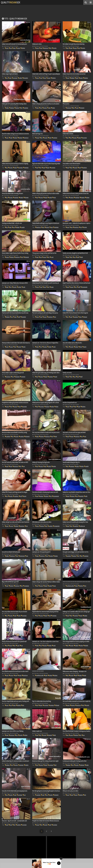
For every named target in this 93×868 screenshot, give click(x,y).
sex (10, 48)
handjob (23, 317)
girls (77, 78)
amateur (25, 108)
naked (50, 197)
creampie (26, 586)
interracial (22, 556)
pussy (18, 48)
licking (23, 48)
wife (81, 257)
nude (55, 377)
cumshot (8, 436)
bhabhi (86, 646)
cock (77, 108)
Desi (80, 347)
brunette (25, 78)
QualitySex (11, 2)
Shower (26, 197)
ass (13, 227)
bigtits (21, 197)
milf (78, 257)
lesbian (72, 78)
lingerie (82, 197)
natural (71, 197)
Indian (87, 197)
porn (7, 48)
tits (50, 48)
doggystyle (56, 526)
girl (77, 377)
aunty (84, 347)
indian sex (82, 526)
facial (68, 496)
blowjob (82, 108)
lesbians (82, 765)
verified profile (70, 586)
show (56, 407)
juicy (80, 317)
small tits (76, 526)
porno (11, 526)
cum (37, 257)
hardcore (45, 48)
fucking (53, 78)
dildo (7, 108)
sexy (10, 78)
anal (67, 287)
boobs (54, 48)
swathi (86, 466)
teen (14, 48)
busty (24, 496)
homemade (84, 287)
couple (22, 227)
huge (50, 138)
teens (80, 616)
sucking (21, 436)
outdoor (84, 168)
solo (54, 197)
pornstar (15, 78)
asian (52, 287)
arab (23, 287)
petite (20, 78)
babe (53, 108)
